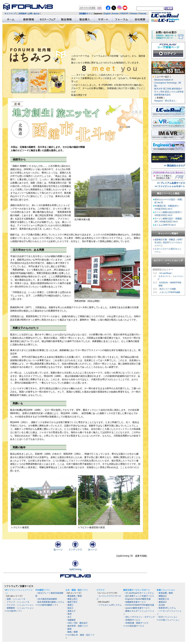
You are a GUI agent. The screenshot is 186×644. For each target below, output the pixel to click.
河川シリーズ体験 (168, 289)
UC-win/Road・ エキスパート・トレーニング (170, 276)
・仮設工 (69, 608)
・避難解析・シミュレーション (19, 608)
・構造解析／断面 (74, 596)
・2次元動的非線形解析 (46, 599)
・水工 (68, 617)
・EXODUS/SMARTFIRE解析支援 (139, 605)
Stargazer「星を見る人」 (166, 101)
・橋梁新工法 (163, 599)
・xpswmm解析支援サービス (136, 608)
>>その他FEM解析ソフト (47, 605)
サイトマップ (10, 14)
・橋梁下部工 (72, 602)
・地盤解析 (71, 620)
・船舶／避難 (72, 632)
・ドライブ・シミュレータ (17, 602)
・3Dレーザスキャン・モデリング (139, 617)
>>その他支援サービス (134, 626)
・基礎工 (69, 605)
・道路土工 (71, 611)
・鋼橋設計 (162, 596)
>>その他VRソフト (13, 611)
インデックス (75, 548)
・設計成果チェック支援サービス (139, 596)
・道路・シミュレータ (15, 599)
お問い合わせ (34, 14)
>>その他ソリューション (168, 620)
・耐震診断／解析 (165, 593)
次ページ (93, 548)
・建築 (68, 629)
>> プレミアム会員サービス (171, 183)
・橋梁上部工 (72, 599)
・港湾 (68, 614)
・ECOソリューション (167, 617)
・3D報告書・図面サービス (136, 623)
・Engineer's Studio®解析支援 (137, 599)
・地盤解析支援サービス (135, 602)
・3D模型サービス (132, 620)
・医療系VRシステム (166, 608)
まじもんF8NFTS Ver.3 (165, 225)
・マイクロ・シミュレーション (19, 605)
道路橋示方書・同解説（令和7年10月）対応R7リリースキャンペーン (168, 242)
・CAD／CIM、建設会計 (77, 623)
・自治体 (161, 605)
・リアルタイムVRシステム (109, 605)
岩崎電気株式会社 (162, 95)
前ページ (58, 548)
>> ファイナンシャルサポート (170, 186)
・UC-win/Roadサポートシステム (138, 593)
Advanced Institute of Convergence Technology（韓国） (167, 83)
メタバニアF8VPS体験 (170, 292)
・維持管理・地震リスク (77, 626)
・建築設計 (162, 602)
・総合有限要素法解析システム (50, 602)
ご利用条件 (22, 14)
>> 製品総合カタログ (174, 166)
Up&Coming (75, 569)
